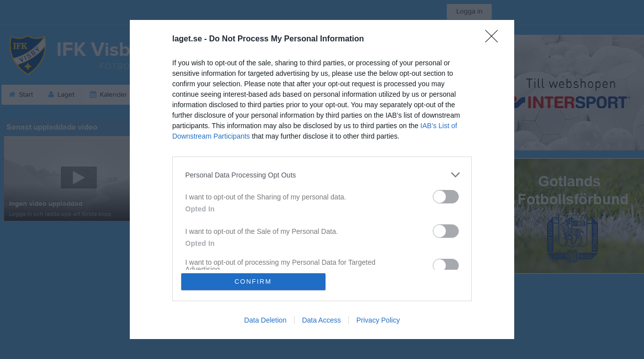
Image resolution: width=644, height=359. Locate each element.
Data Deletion (265, 320)
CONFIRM (253, 281)
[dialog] (322, 179)
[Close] (495, 39)
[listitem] (322, 175)
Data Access (322, 320)
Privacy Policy (378, 320)
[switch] (446, 197)
